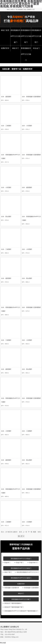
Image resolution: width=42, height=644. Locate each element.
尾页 (35, 532)
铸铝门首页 (5, 30)
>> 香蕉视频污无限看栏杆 (11, 588)
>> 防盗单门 (6, 563)
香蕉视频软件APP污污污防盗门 (16, 36)
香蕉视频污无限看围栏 (34, 97)
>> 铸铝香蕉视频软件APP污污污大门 (27, 572)
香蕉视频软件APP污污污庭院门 (36, 36)
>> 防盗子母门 (19, 563)
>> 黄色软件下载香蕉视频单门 (12, 603)
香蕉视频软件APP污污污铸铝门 (26, 36)
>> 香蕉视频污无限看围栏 (30, 588)
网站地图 (3, 643)
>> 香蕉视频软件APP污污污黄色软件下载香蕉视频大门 (20, 611)
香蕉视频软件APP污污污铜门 (26, 54)
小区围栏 (29, 126)
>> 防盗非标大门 (33, 563)
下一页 (30, 532)
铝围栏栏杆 (5, 48)
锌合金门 (36, 48)
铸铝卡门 (16, 48)
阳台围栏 (8, 217)
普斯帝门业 (16, 69)
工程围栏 (8, 126)
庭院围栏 (8, 97)
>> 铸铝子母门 (7, 572)
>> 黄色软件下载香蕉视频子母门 (13, 607)
